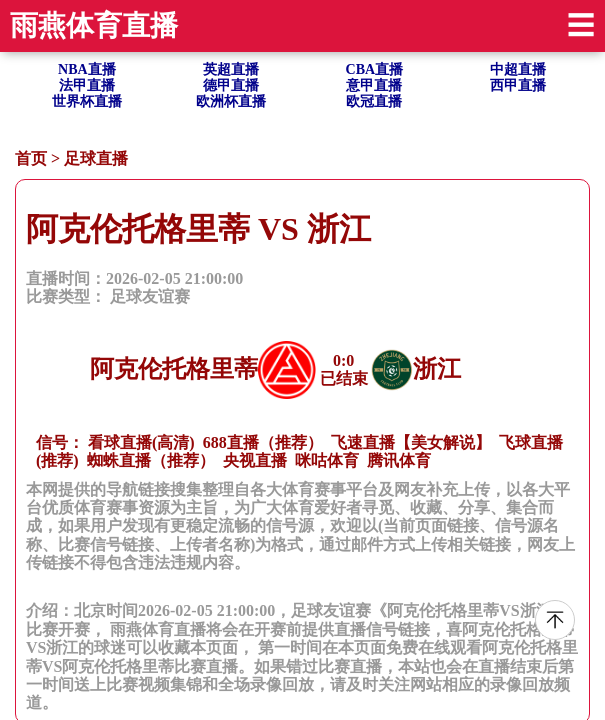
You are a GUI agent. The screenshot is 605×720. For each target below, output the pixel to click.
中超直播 (518, 69)
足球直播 (96, 158)
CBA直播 (375, 69)
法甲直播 (87, 85)
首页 (31, 158)
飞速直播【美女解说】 (411, 442)
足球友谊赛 (150, 296)
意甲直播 (374, 85)
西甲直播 (518, 85)
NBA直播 (87, 69)
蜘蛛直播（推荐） (151, 460)
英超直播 (231, 69)
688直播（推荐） (263, 442)
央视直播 (255, 460)
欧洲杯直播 (231, 101)
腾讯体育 (399, 460)
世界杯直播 (87, 101)
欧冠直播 (374, 101)
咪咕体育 (327, 460)
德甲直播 (231, 85)
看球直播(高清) (141, 442)
